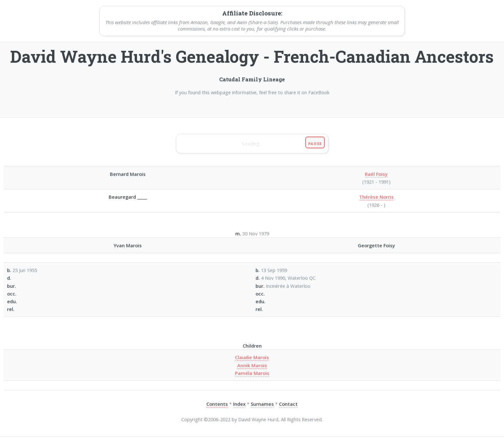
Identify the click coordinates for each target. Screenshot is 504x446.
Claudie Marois (252, 357)
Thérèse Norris (376, 197)
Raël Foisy (376, 174)
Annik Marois (252, 365)
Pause (315, 144)
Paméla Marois (252, 373)
